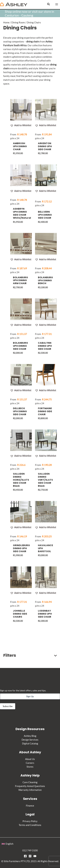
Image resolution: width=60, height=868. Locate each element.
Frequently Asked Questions (30, 786)
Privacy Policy (30, 821)
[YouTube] (35, 856)
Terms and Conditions (30, 825)
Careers (30, 763)
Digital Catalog (30, 744)
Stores (30, 767)
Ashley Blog (30, 736)
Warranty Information (30, 790)
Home (6, 22)
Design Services (30, 740)
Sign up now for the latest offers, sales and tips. (23, 690)
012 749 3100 (30, 850)
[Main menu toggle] (57, 4)
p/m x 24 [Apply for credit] (19, 136)
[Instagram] (30, 856)
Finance (30, 806)
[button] (49, 4)
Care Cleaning (30, 782)
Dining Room (18, 22)
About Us (30, 759)
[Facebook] (25, 856)
